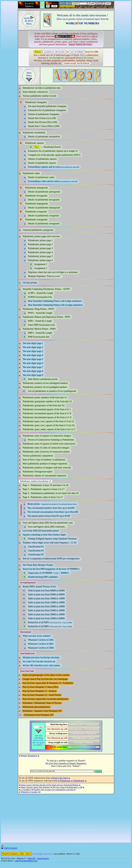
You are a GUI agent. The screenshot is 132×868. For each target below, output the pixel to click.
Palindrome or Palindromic (72, 781)
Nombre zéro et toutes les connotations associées (54, 790)
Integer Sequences (29, 756)
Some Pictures (43, 862)
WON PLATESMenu (29, 21)
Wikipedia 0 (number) (30, 792)
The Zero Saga (59, 787)
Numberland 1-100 (74, 787)
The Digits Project (56, 785)
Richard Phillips (72, 785)
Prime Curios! (26, 785)
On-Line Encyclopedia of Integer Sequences (66, 763)
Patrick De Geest (60, 778)
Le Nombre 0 (26, 790)
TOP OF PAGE (10, 852)
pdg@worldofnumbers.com (26, 865)
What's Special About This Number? (35, 787)
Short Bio (32, 862)
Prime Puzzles (40, 785)
